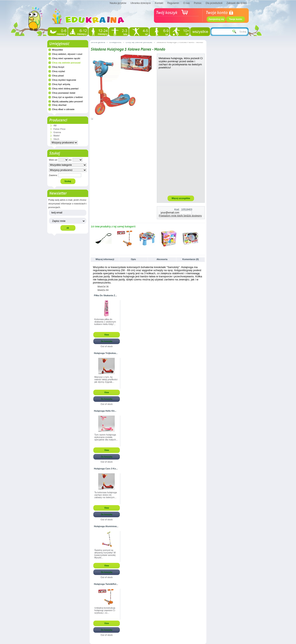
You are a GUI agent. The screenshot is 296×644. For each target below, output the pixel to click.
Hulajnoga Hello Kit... (105, 411)
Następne (204, 238)
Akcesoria (162, 259)
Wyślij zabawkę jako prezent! (68, 101)
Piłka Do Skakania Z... (105, 295)
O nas (186, 3)
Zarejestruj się (216, 19)
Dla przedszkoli (214, 3)
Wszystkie (57, 50)
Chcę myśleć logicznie (64, 80)
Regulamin (173, 3)
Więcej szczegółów (181, 198)
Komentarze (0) (190, 259)
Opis (133, 259)
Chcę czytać (59, 71)
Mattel (57, 136)
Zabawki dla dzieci (237, 3)
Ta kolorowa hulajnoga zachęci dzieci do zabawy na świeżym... (106, 495)
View (107, 335)
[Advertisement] (181, 132)
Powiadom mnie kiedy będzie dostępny (180, 216)
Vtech (56, 139)
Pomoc (198, 3)
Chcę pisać (58, 76)
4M (55, 126)
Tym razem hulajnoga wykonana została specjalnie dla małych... (106, 437)
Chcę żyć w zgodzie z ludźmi (67, 97)
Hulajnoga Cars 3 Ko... (106, 469)
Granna (57, 132)
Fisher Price (60, 129)
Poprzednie (92, 238)
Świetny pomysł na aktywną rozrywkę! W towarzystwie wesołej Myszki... (105, 554)
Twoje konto (235, 19)
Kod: (177, 210)
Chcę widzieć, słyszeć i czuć (67, 54)
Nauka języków (118, 3)
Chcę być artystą (61, 84)
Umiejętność (59, 44)
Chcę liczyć (58, 67)
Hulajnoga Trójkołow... (106, 353)
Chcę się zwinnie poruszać (66, 63)
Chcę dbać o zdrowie (63, 109)
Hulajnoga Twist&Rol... (106, 584)
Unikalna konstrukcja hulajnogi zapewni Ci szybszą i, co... (105, 610)
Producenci (58, 120)
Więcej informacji (105, 259)
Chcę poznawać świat (64, 93)
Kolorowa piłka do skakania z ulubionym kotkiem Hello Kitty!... (105, 322)
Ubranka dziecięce (140, 3)
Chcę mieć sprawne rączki (66, 58)
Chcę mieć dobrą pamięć (65, 89)
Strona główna (98, 42)
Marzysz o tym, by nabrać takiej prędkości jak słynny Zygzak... (106, 379)
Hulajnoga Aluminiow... (106, 526)
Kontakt (159, 3)
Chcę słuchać (59, 105)
